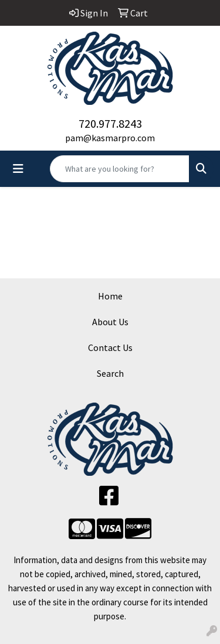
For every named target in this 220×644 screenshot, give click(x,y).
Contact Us (110, 347)
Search (110, 373)
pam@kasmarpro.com (110, 138)
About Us (110, 322)
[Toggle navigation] (18, 169)
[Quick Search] (120, 169)
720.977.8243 (110, 123)
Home (110, 296)
